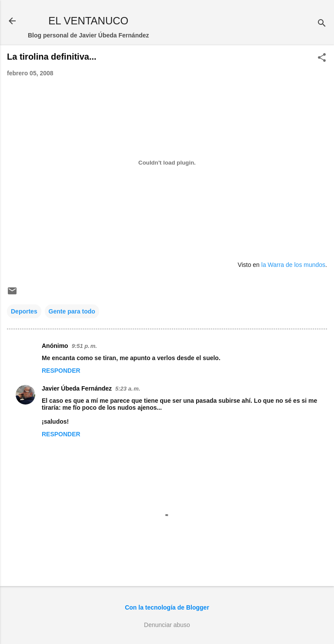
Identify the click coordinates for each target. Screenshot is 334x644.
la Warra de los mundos (293, 265)
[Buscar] (322, 24)
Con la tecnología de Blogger (167, 607)
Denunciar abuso (167, 625)
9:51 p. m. (84, 346)
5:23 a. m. (128, 389)
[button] (322, 58)
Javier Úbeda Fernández (77, 388)
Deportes (24, 311)
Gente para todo (72, 311)
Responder (61, 371)
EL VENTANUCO (88, 21)
